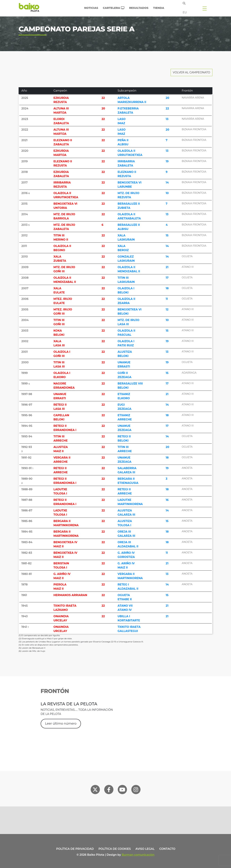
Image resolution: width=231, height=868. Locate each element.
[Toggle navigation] (205, 8)
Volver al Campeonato (191, 72)
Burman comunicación (138, 855)
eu (185, 12)
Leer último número (61, 724)
